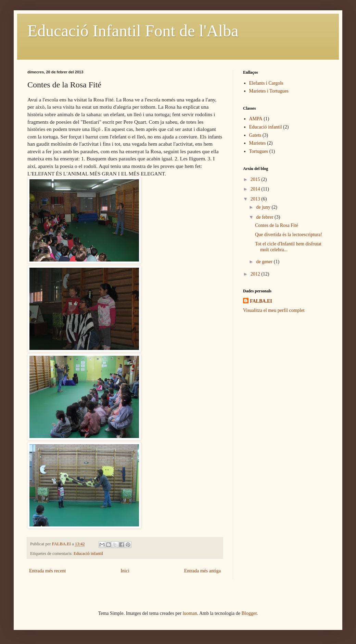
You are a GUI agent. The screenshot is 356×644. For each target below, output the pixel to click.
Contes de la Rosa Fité (277, 225)
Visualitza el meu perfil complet (274, 310)
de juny (264, 207)
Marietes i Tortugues (269, 91)
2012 (256, 274)
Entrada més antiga (202, 571)
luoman (190, 613)
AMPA (256, 119)
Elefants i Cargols (266, 83)
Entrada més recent (47, 571)
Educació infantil (88, 554)
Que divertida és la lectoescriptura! (289, 235)
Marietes (258, 143)
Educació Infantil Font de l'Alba (133, 31)
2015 (256, 179)
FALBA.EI (261, 301)
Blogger (249, 613)
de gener (265, 262)
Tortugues (259, 151)
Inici (125, 571)
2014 (256, 189)
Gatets (255, 135)
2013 (256, 199)
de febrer (265, 217)
